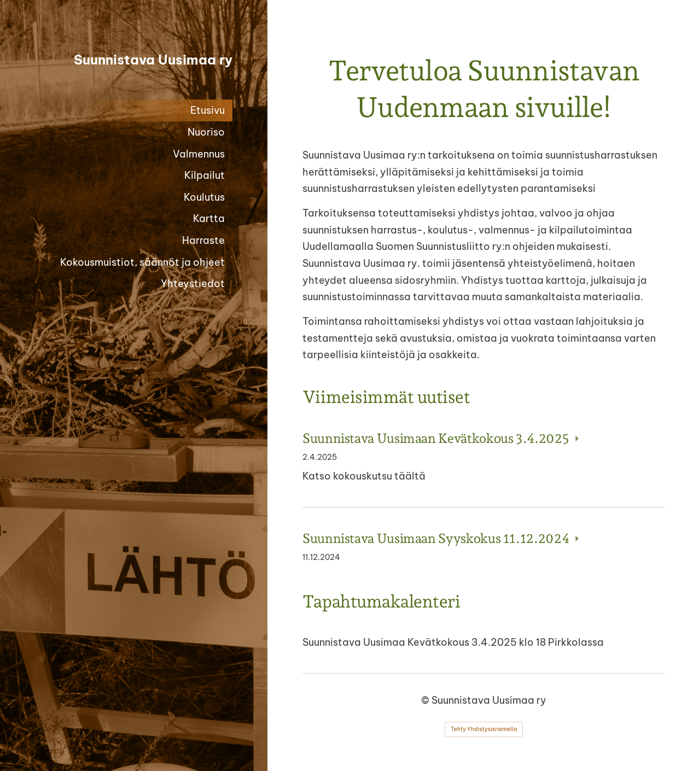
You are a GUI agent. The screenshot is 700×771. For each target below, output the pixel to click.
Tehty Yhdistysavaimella (484, 729)
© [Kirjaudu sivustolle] (426, 700)
